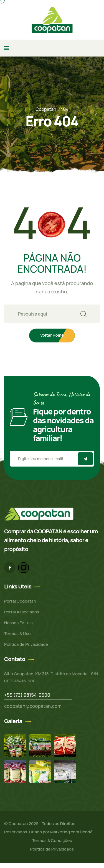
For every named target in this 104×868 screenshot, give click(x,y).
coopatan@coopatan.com (33, 706)
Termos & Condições (52, 840)
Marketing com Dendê (71, 832)
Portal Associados (22, 612)
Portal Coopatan (20, 601)
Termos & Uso (17, 633)
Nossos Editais (18, 623)
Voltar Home (52, 335)
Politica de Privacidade (26, 644)
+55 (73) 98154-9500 (27, 695)
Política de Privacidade (52, 849)
